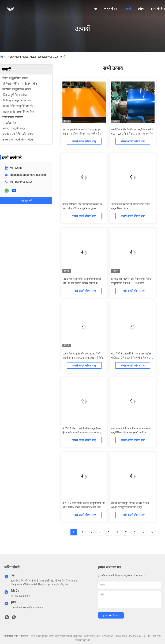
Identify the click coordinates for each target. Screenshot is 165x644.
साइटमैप (25, 636)
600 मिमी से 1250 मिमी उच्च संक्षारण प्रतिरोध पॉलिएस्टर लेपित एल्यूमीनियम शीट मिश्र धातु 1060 (132, 358)
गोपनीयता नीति (11, 636)
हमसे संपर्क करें (111, 615)
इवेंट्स (141, 9)
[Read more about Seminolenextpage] (143, 532)
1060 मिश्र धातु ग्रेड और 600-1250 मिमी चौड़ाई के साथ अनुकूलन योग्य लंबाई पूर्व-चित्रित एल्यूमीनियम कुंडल (83, 358)
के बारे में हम (110, 9)
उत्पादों (127, 9)
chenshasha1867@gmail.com (28, 175)
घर (96, 9)
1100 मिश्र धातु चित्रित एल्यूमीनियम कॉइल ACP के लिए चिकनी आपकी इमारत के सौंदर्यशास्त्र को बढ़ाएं (82, 283)
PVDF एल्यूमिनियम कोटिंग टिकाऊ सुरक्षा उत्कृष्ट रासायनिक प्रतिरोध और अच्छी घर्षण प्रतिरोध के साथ (82, 134)
